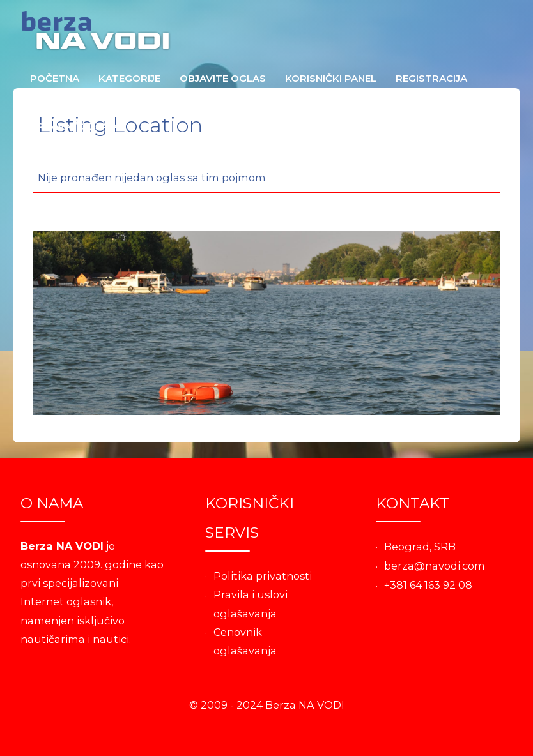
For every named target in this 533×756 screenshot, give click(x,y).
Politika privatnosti (263, 576)
